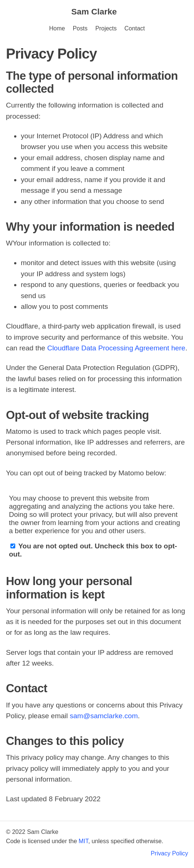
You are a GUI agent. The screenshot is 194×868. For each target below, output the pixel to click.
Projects (106, 28)
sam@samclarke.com (104, 716)
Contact (135, 28)
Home (57, 28)
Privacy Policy (169, 853)
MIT (84, 841)
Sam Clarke (94, 12)
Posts (80, 28)
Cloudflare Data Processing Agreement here (116, 348)
